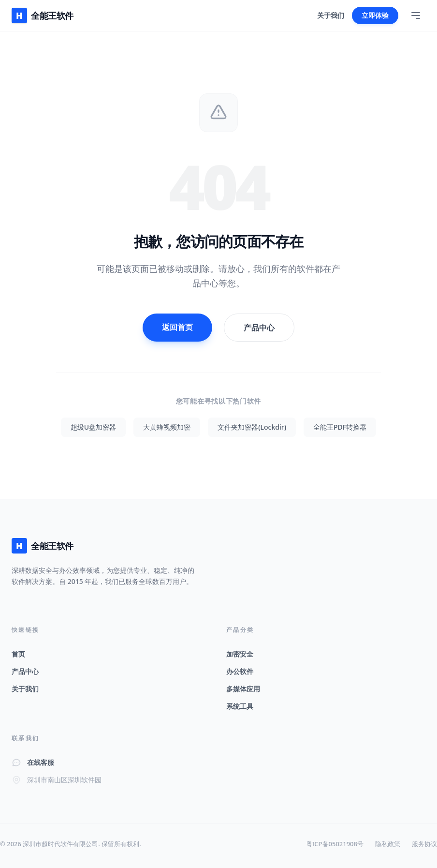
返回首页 (177, 327)
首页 (18, 654)
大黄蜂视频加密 (167, 427)
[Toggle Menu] (416, 15)
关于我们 (331, 15)
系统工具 (240, 706)
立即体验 (375, 15)
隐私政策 (388, 844)
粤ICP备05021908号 (335, 844)
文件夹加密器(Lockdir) (252, 427)
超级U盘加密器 (93, 427)
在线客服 (41, 762)
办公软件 (240, 671)
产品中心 (259, 328)
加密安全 (240, 654)
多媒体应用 (243, 689)
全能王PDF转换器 (340, 427)
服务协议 (424, 844)
